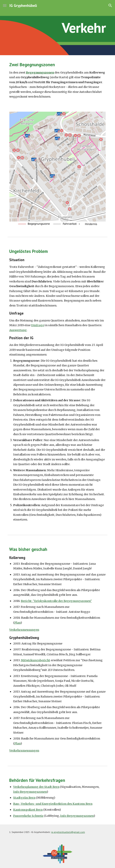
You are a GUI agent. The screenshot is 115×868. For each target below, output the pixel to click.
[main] (57, 28)
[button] (5, 5)
